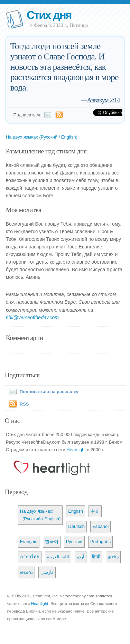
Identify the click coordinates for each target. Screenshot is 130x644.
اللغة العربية (58, 557)
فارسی (47, 572)
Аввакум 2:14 (104, 100)
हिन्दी (96, 557)
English (76, 511)
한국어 (52, 542)
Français (29, 542)
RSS (24, 404)
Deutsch (76, 526)
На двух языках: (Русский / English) (40, 515)
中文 (95, 511)
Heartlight (76, 450)
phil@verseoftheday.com (32, 318)
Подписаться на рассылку (42, 392)
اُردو (81, 557)
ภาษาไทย (30, 557)
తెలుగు (26, 572)
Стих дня (49, 15)
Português (100, 542)
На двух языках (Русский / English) (42, 137)
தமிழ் (113, 557)
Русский (74, 542)
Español (100, 526)
